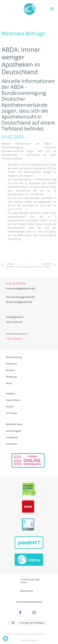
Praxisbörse (12, 437)
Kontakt (10, 407)
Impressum (12, 444)
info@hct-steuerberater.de (17, 334)
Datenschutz (27, 591)
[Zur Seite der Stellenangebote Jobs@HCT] (29, 543)
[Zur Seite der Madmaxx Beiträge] (29, 507)
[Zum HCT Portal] (29, 560)
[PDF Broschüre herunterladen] (29, 525)
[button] (52, 9)
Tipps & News (13, 400)
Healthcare (11, 364)
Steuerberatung (14, 357)
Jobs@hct (11, 394)
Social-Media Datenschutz (29, 602)
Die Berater (12, 377)
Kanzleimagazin (14, 431)
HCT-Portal (11, 413)
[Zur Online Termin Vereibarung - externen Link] (28, 460)
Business (10, 370)
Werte (9, 383)
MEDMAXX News (14, 424)
